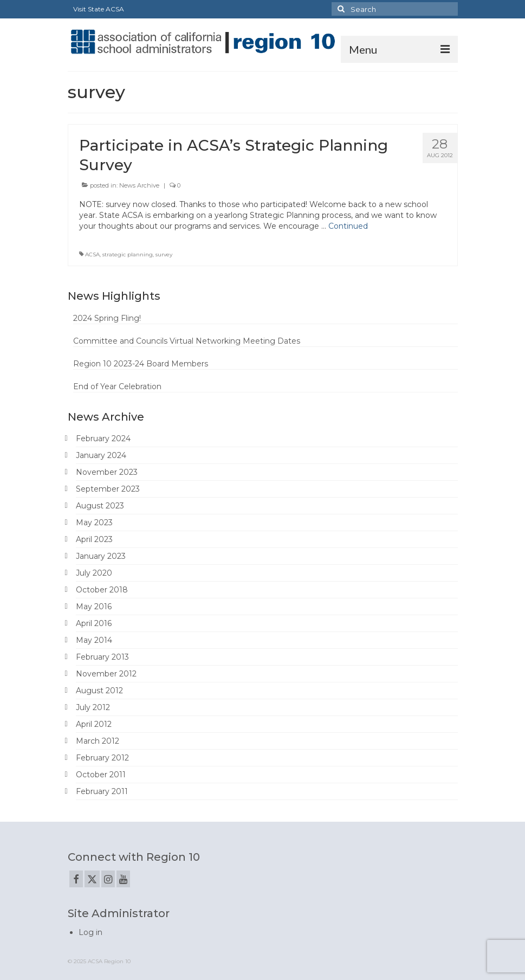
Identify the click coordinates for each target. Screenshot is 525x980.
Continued (348, 226)
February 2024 (103, 439)
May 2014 (94, 640)
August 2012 (99, 691)
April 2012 (94, 724)
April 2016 (94, 623)
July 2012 (93, 707)
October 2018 (102, 590)
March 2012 (98, 741)
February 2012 (102, 758)
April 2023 (94, 539)
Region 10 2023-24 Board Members (141, 364)
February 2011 (102, 791)
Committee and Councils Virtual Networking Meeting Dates (187, 341)
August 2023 (100, 506)
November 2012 (106, 674)
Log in (90, 932)
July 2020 (94, 573)
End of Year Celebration (117, 386)
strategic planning (128, 254)
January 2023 (101, 556)
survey (164, 254)
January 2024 (101, 455)
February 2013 (102, 657)
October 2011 (101, 775)
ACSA (92, 254)
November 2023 (107, 472)
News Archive (139, 185)
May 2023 (94, 523)
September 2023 (108, 489)
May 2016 (94, 607)
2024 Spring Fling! (107, 318)
